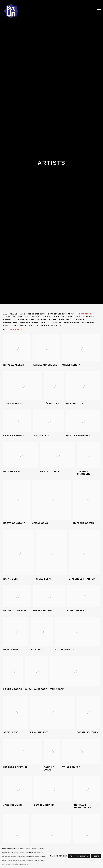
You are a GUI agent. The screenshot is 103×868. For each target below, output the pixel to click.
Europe (47, 317)
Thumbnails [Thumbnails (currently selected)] (16, 330)
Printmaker (20, 325)
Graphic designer (30, 322)
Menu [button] (98, 11)
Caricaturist (74, 317)
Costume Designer (25, 320)
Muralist (46, 322)
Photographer (72, 322)
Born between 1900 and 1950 (62, 314)
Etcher (53, 320)
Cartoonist (89, 317)
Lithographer (11, 322)
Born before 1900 (36, 314)
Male (22, 314)
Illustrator (78, 320)
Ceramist (8, 320)
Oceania (36, 317)
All (5, 314)
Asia (27, 317)
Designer (42, 320)
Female (13, 314)
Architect (59, 317)
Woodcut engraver (51, 325)
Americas (18, 317)
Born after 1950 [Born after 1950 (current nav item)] (87, 314)
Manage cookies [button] (58, 856)
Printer (7, 325)
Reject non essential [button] (79, 856)
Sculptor (34, 325)
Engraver (64, 320)
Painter (57, 322)
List (5, 330)
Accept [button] (96, 856)
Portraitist (88, 322)
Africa (7, 317)
